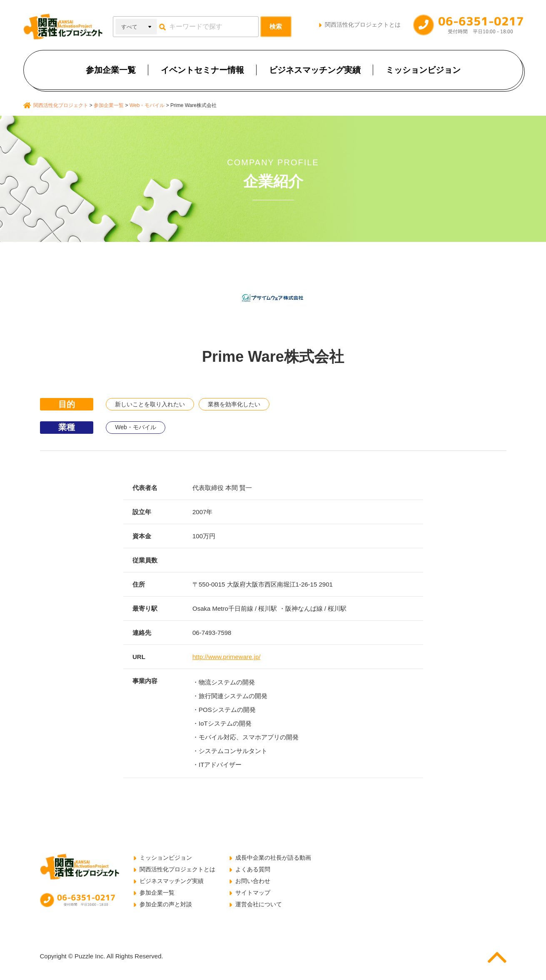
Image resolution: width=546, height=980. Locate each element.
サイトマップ (253, 893)
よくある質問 (253, 869)
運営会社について (259, 904)
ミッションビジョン (423, 70)
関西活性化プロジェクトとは (363, 25)
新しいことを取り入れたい (150, 404)
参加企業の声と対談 (166, 904)
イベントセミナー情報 (202, 70)
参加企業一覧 (111, 70)
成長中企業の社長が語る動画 (273, 858)
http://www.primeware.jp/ (226, 657)
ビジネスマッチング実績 (315, 70)
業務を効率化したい (234, 404)
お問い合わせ (253, 881)
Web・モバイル (136, 427)
